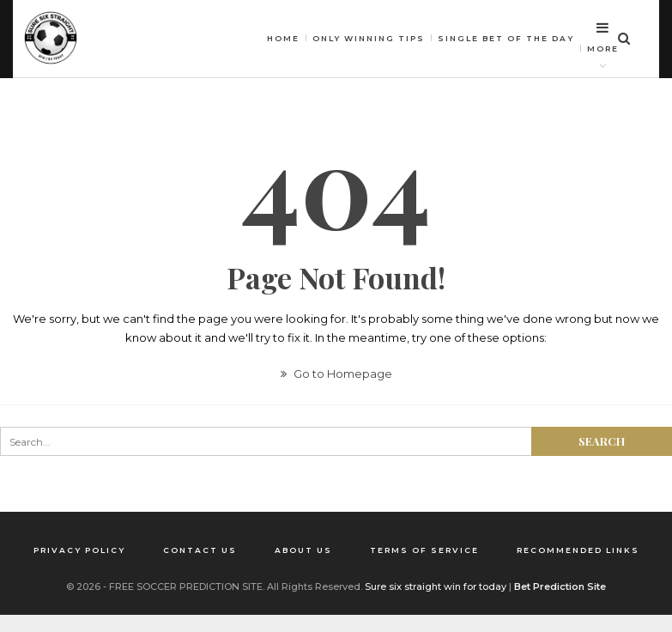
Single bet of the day (506, 38)
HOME (283, 38)
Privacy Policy (79, 550)
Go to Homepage (336, 374)
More (603, 37)
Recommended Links (578, 550)
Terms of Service (424, 550)
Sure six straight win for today (436, 586)
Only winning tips (369, 38)
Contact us (200, 550)
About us (303, 550)
